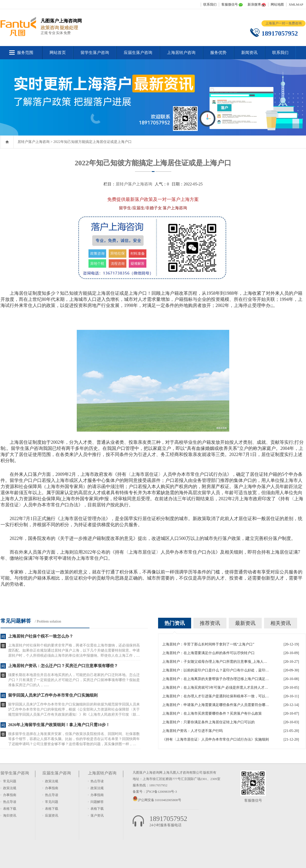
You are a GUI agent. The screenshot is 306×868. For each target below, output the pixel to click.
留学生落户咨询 (95, 53)
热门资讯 (175, 623)
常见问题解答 (16, 621)
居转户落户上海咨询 (34, 142)
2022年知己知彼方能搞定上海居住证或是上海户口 (93, 142)
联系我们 (210, 4)
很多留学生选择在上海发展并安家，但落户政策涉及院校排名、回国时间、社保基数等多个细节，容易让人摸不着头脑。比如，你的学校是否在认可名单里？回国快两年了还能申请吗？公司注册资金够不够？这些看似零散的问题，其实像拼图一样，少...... (74, 739)
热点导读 (10, 802)
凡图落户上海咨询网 (148, 773)
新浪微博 (254, 4)
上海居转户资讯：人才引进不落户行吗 (192, 731)
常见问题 (10, 781)
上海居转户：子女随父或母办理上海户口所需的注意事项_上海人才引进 (216, 662)
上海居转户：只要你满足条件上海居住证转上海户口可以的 (208, 722)
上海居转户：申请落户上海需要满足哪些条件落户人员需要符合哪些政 (216, 705)
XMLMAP (296, 4)
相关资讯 (281, 623)
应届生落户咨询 (138, 53)
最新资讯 (245, 623)
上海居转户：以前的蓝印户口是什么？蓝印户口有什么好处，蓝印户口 (216, 670)
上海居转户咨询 (181, 53)
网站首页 (58, 53)
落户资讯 (97, 815)
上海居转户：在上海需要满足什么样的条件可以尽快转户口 (208, 653)
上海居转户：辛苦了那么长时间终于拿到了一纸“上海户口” (208, 644)
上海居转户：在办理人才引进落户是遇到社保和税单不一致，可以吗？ (216, 696)
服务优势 (218, 53)
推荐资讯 (210, 623)
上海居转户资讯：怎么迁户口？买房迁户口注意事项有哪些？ (63, 666)
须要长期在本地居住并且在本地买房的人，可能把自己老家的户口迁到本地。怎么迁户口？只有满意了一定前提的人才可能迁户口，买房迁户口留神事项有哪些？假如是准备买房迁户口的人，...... (74, 680)
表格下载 (10, 809)
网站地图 (277, 4)
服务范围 (25, 53)
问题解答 (97, 802)
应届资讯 (52, 815)
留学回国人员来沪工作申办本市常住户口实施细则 (53, 695)
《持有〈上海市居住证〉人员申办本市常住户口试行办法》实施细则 (216, 739)
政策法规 (10, 788)
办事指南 (10, 795)
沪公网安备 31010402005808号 (159, 800)
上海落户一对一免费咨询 (284, 23)
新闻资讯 (249, 53)
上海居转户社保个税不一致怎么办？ (41, 636)
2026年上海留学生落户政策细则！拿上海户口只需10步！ (59, 725)
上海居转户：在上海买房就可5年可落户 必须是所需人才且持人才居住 (216, 688)
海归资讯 (10, 815)
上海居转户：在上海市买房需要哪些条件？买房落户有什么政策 (212, 713)
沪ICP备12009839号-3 (161, 792)
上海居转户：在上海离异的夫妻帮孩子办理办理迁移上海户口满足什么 (216, 679)
